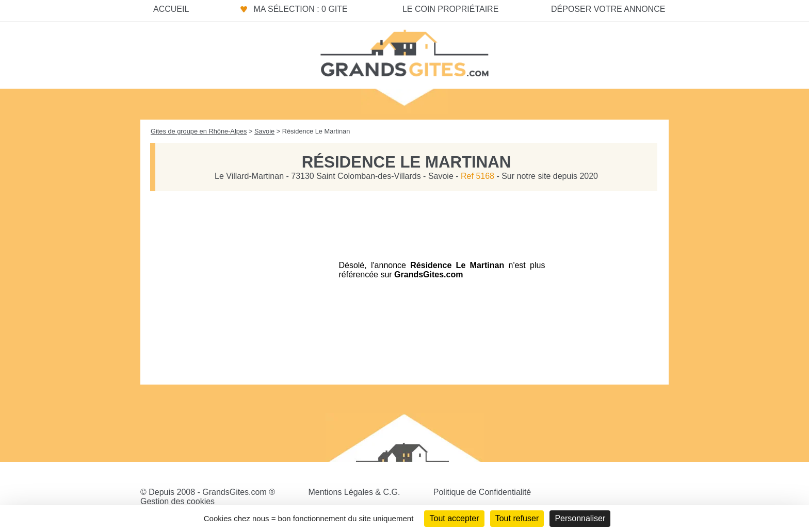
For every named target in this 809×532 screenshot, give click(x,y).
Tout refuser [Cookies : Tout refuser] (517, 518)
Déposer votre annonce (608, 9)
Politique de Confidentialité (482, 492)
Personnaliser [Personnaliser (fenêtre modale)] (580, 518)
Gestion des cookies (177, 501)
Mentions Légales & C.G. (354, 492)
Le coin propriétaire (450, 9)
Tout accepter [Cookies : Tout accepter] (454, 518)
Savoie (264, 131)
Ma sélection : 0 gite (300, 9)
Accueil (171, 9)
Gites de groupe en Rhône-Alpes (199, 131)
